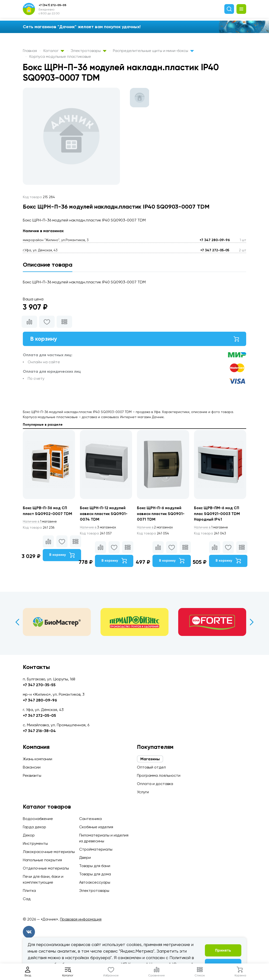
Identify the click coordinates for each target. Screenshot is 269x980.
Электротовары (88, 51)
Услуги (143, 792)
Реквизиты (32, 775)
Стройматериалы (96, 849)
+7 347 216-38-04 (39, 731)
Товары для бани (95, 866)
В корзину (134, 339)
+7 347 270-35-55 (39, 685)
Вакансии (32, 767)
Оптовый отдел (151, 767)
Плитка (29, 891)
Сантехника (90, 819)
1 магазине (41, 522)
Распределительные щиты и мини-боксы (153, 51)
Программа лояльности (159, 775)
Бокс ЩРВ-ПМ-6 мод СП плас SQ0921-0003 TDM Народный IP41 (217, 514)
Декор (29, 835)
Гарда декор (34, 827)
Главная (30, 51)
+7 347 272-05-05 (215, 250)
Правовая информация (81, 919)
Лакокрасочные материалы (49, 852)
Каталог (54, 51)
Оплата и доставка (155, 784)
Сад (27, 899)
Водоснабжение (38, 819)
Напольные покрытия (42, 860)
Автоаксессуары (95, 882)
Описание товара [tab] (48, 265)
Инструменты (35, 843)
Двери (85, 857)
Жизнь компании (38, 759)
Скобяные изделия (96, 827)
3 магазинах (99, 528)
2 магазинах (156, 528)
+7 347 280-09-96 (215, 240)
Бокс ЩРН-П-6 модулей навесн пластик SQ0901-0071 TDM (161, 514)
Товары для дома (95, 874)
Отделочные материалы (46, 868)
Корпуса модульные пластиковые (60, 56)
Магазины (150, 759)
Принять (223, 950)
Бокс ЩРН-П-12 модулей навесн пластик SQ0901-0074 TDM (104, 514)
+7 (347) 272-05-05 (52, 5)
